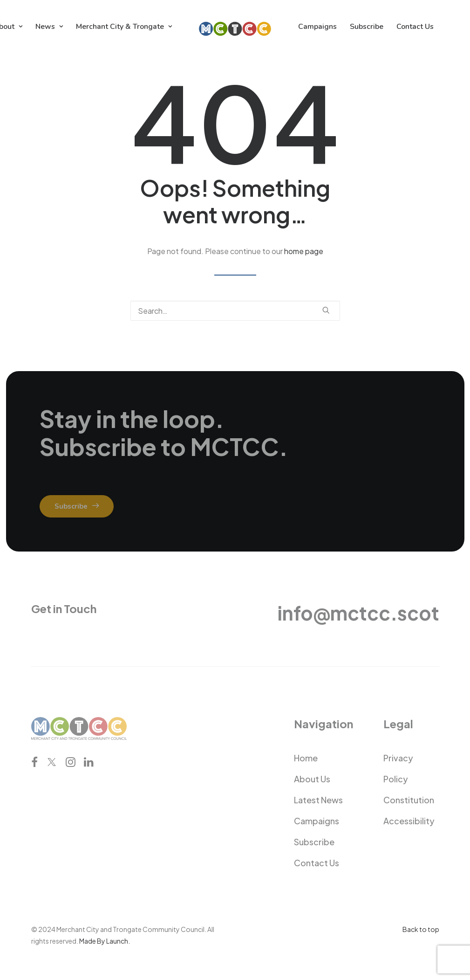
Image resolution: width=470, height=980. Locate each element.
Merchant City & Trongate (124, 27)
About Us (312, 779)
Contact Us (415, 27)
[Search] (235, 311)
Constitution (409, 800)
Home (306, 758)
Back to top (421, 929)
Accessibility (409, 821)
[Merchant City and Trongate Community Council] (235, 27)
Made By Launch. (105, 941)
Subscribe (367, 27)
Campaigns (317, 27)
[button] (326, 310)
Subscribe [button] (77, 506)
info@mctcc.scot (358, 613)
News (49, 27)
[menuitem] (49, 27)
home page (304, 251)
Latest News (318, 800)
